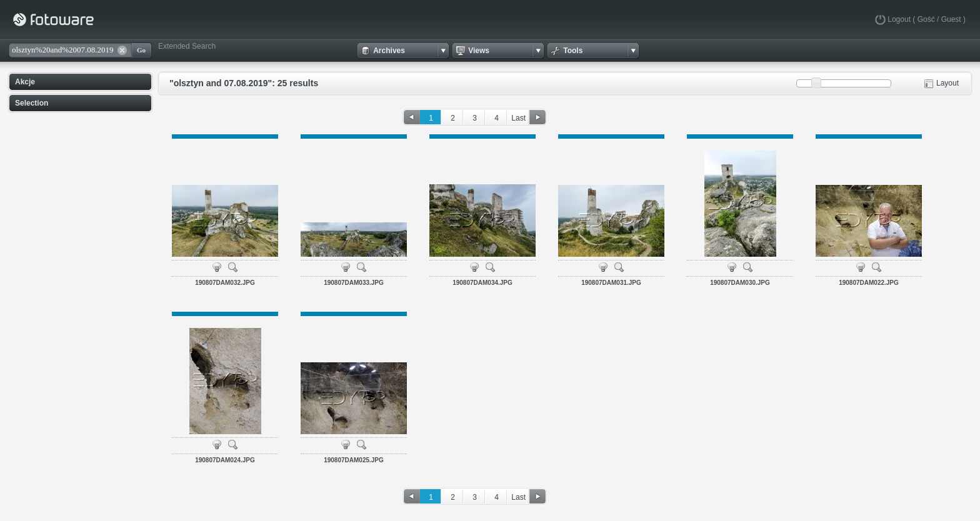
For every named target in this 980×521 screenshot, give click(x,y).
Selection (32, 103)
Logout (899, 19)
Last (518, 118)
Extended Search (187, 46)
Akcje (25, 82)
